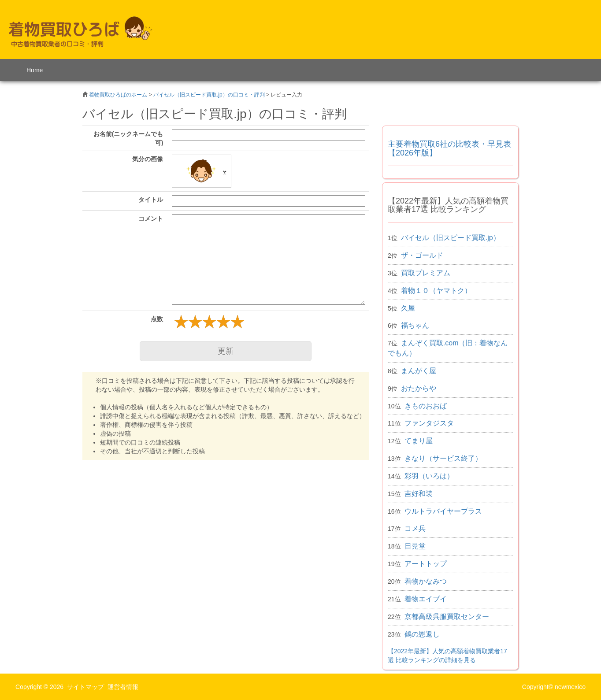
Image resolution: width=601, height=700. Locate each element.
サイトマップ (85, 687)
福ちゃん (415, 325)
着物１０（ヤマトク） (436, 291)
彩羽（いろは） (429, 476)
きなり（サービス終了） (443, 458)
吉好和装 (419, 494)
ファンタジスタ (429, 423)
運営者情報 (123, 687)
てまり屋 (419, 441)
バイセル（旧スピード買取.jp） (451, 238)
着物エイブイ (426, 599)
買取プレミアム (426, 273)
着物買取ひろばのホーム (118, 95)
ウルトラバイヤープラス (443, 511)
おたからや (419, 388)
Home (35, 70)
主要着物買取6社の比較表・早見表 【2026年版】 (449, 148)
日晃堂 (415, 546)
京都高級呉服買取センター (447, 617)
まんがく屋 (419, 371)
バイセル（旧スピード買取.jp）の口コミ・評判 (209, 95)
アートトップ (426, 564)
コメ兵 (415, 528)
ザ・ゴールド (422, 255)
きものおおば (426, 406)
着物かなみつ (426, 581)
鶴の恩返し (422, 634)
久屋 (408, 308)
